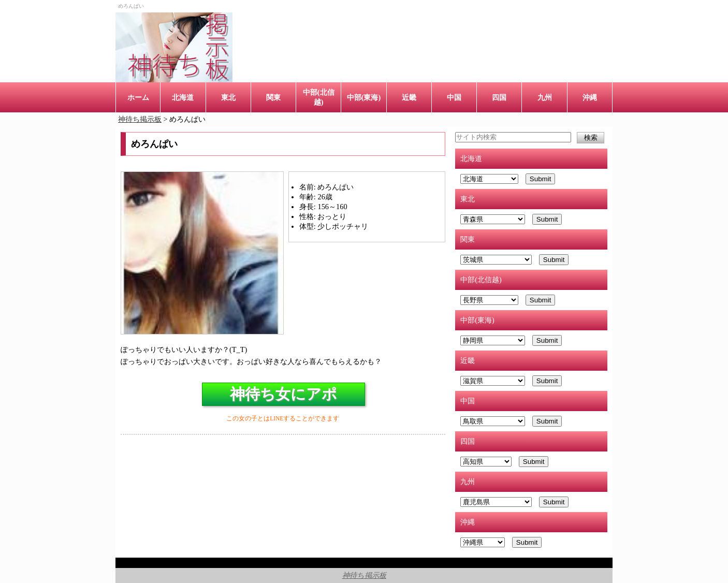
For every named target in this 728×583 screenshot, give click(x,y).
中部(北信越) (319, 97)
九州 (545, 97)
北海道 (183, 97)
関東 (273, 97)
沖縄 (590, 97)
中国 (454, 97)
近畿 (409, 97)
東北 (228, 97)
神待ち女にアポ (283, 394)
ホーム (138, 97)
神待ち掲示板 (364, 575)
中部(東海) (364, 97)
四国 (499, 97)
